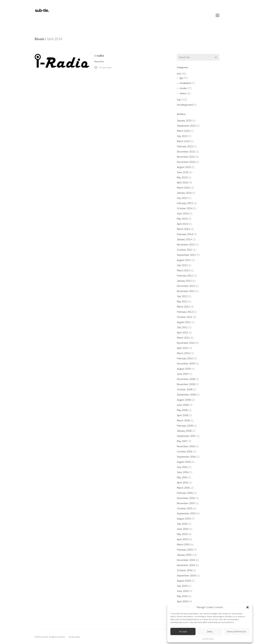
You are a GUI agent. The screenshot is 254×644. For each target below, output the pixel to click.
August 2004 (184, 581)
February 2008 (185, 426)
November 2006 (186, 446)
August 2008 (184, 400)
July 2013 (182, 265)
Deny (210, 631)
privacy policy (74, 637)
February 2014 (185, 234)
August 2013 (184, 260)
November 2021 (186, 157)
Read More (99, 62)
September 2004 (186, 576)
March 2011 (183, 338)
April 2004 (183, 601)
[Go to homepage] (42, 15)
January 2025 (184, 121)
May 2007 (182, 441)
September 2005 (186, 513)
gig (181, 78)
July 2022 (182, 136)
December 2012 (186, 286)
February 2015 (185, 203)
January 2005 (184, 555)
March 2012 (183, 307)
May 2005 (182, 534)
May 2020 (182, 177)
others (183, 93)
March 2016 (183, 188)
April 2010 (183, 348)
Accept (183, 631)
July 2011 (182, 327)
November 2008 (186, 384)
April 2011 (183, 333)
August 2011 (184, 322)
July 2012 (182, 296)
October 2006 (185, 452)
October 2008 (185, 389)
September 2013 (186, 255)
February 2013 (185, 276)
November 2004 (186, 565)
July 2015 (182, 198)
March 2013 (183, 270)
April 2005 (183, 539)
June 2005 (183, 529)
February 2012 (185, 312)
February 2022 (185, 146)
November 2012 (186, 291)
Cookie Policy (208, 638)
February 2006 (185, 493)
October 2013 (185, 250)
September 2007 (186, 436)
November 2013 (186, 245)
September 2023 (186, 126)
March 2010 (183, 353)
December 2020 (186, 162)
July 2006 (182, 467)
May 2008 (182, 410)
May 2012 (182, 301)
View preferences (237, 631)
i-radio (99, 56)
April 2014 (183, 224)
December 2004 (186, 560)
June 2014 (183, 214)
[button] (248, 607)
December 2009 (186, 364)
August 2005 (184, 519)
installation (185, 83)
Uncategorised (185, 105)
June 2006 (183, 472)
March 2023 (183, 131)
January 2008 (184, 431)
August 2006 (184, 462)
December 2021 (186, 152)
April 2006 (183, 483)
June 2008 (183, 405)
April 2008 (183, 415)
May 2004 (182, 596)
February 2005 (185, 550)
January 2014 (184, 239)
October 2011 (185, 317)
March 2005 (183, 544)
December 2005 (186, 498)
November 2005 (186, 503)
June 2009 (183, 374)
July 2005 (182, 524)
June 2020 (183, 172)
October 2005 (185, 508)
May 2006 (182, 477)
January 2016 (184, 193)
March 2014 (183, 229)
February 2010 (185, 358)
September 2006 (186, 457)
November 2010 (186, 343)
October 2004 (185, 570)
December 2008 (186, 379)
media (183, 88)
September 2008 (186, 395)
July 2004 (182, 586)
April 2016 (183, 182)
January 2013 (184, 281)
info (179, 74)
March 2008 (183, 420)
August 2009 (184, 369)
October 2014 (185, 208)
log (179, 100)
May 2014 (182, 219)
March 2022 (183, 141)
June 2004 (183, 591)
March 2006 (183, 488)
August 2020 (184, 167)
